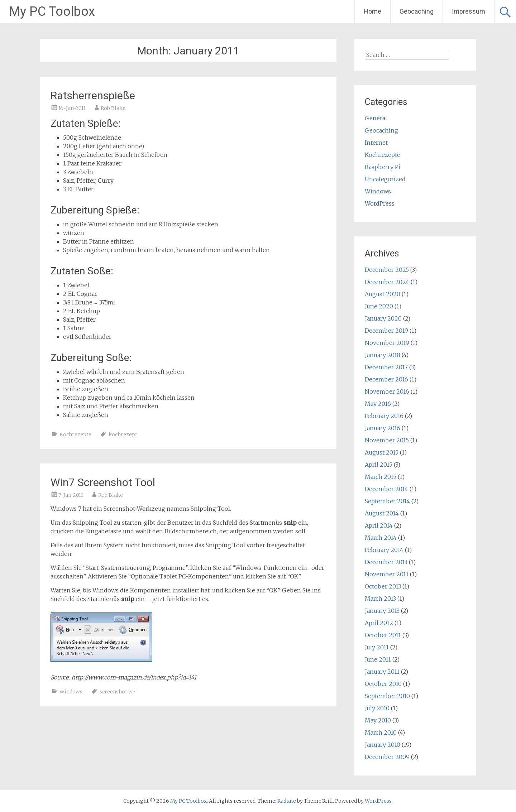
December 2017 (386, 367)
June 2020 (379, 306)
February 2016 (384, 416)
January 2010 (383, 745)
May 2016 (378, 404)
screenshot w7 (118, 692)
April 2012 (379, 623)
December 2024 (387, 282)
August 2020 (383, 294)
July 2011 (377, 647)
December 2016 (386, 379)
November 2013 (387, 574)
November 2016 (387, 391)
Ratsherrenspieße (93, 95)
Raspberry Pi (383, 167)
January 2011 (382, 672)
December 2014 (386, 489)
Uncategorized (385, 179)
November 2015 (387, 440)
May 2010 (378, 720)
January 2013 (382, 611)
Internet (376, 143)
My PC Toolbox (52, 11)
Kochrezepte (75, 434)
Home (372, 11)
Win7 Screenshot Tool (103, 482)
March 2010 (381, 732)
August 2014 (382, 513)
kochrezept (123, 434)
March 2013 (380, 599)
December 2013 (386, 562)
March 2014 (381, 538)
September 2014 (387, 501)
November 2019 (387, 343)
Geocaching (417, 11)
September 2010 (387, 696)
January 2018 (383, 355)
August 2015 (382, 452)
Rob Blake (113, 108)
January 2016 (383, 428)
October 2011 (383, 635)
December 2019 (386, 331)
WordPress (380, 203)
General (376, 118)
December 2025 (387, 270)
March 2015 (381, 477)
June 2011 (378, 659)
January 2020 (383, 318)
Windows (71, 692)
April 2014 (379, 525)
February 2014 (384, 550)
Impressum (469, 11)
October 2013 (383, 586)
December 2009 (387, 757)
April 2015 (379, 465)
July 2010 (377, 708)
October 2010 (383, 684)
